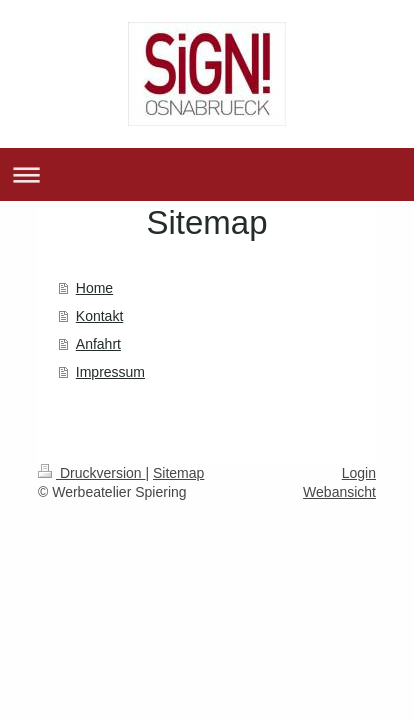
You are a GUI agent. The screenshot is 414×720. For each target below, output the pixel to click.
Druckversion (91, 473)
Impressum (110, 372)
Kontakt (99, 316)
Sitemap (178, 473)
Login (359, 473)
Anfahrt (98, 344)
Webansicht (339, 492)
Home (94, 288)
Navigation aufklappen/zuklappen (207, 174)
